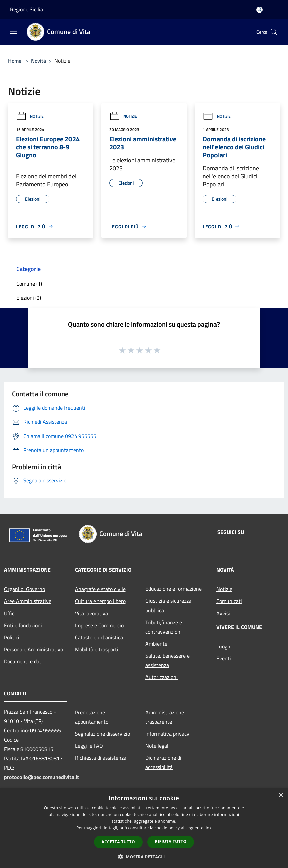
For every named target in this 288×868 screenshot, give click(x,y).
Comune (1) (29, 284)
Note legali (158, 746)
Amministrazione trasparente (165, 717)
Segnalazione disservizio (102, 734)
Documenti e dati (23, 661)
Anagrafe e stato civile (100, 589)
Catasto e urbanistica (99, 637)
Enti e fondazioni (23, 625)
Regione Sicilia (27, 9)
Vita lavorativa (91, 613)
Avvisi (223, 613)
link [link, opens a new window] (208, 828)
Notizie (30, 116)
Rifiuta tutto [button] (171, 841)
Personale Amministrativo (34, 649)
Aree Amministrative (28, 601)
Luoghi (224, 646)
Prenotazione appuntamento (92, 717)
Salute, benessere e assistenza (168, 660)
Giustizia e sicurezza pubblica (168, 605)
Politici (12, 637)
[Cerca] (274, 32)
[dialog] (144, 828)
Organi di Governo (25, 589)
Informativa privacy (167, 734)
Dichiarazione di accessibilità (163, 762)
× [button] (280, 795)
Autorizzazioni (162, 677)
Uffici (10, 613)
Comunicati (229, 601)
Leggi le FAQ (89, 746)
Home (15, 61)
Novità (39, 61)
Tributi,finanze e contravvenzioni (164, 627)
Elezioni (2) (29, 298)
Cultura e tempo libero (100, 601)
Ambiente (156, 644)
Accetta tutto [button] (118, 842)
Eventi (224, 658)
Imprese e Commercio (99, 625)
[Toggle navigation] (13, 31)
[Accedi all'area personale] (259, 10)
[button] (144, 857)
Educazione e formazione (174, 589)
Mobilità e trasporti (97, 649)
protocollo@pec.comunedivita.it (41, 777)
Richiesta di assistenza (101, 758)
